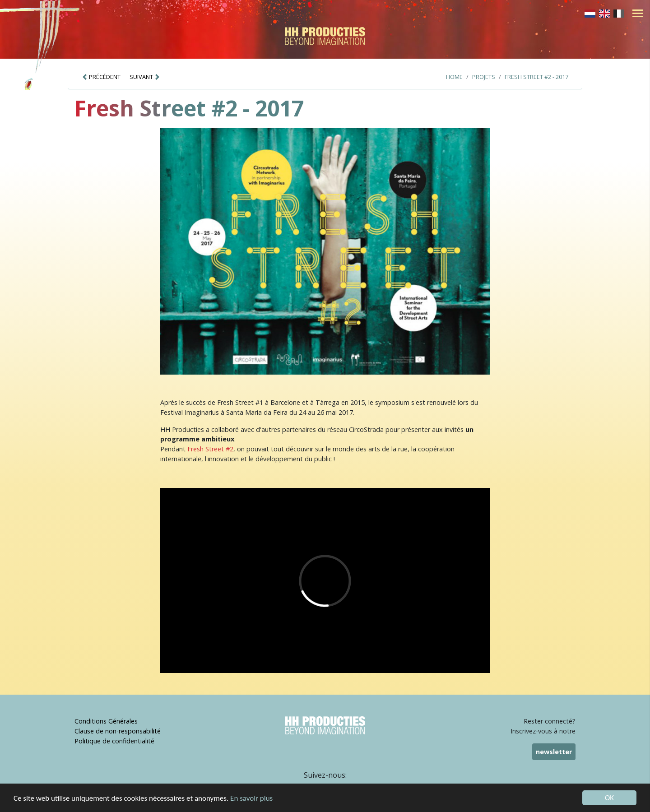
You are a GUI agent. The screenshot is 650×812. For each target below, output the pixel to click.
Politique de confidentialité (114, 741)
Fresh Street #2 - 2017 (536, 77)
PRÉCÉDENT (101, 77)
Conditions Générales (106, 721)
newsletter (554, 752)
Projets (484, 77)
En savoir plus (251, 799)
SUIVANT (145, 77)
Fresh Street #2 (210, 449)
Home (454, 77)
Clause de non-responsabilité (118, 731)
